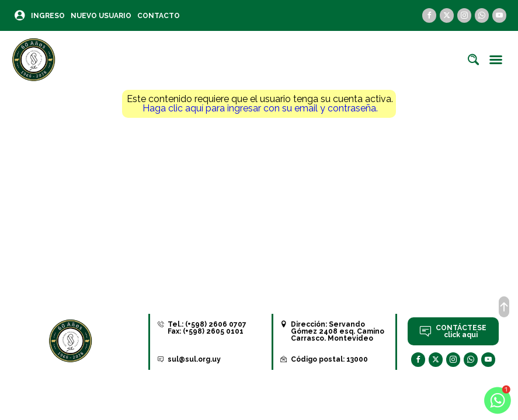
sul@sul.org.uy (194, 359)
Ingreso (48, 16)
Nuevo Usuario (101, 16)
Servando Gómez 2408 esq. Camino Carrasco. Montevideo (338, 331)
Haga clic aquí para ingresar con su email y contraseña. (260, 108)
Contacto (159, 16)
